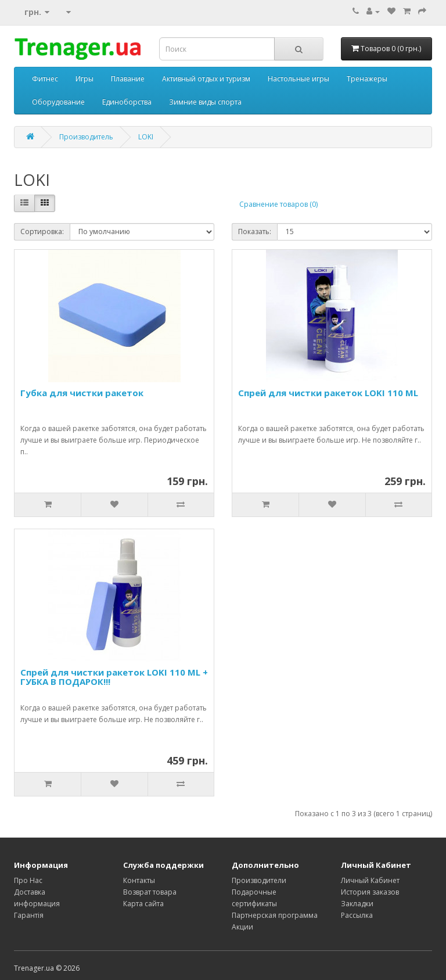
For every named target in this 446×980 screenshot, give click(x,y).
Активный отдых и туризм (206, 79)
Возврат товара (150, 892)
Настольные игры (298, 79)
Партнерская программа (275, 915)
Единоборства (127, 102)
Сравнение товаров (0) (278, 204)
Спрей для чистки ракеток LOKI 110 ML (328, 393)
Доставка (30, 892)
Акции (242, 927)
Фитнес (45, 79)
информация (37, 904)
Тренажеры (367, 79)
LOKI (146, 137)
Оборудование (58, 102)
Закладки (357, 904)
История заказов (370, 892)
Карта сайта (143, 904)
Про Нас (28, 880)
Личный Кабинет (370, 880)
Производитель (86, 137)
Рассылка (357, 915)
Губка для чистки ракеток (82, 393)
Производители (259, 880)
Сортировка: (42, 231)
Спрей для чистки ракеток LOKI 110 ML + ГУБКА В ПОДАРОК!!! (114, 677)
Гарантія (29, 915)
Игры (84, 79)
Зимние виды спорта (205, 102)
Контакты (139, 880)
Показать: (255, 231)
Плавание (128, 79)
